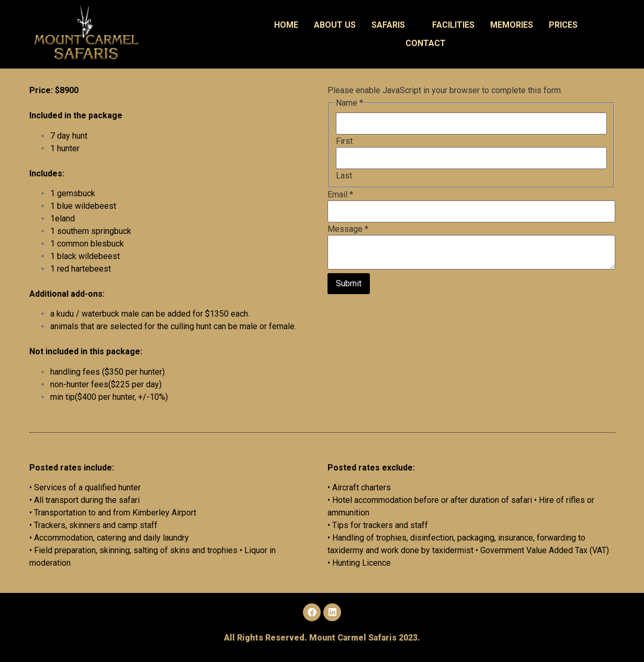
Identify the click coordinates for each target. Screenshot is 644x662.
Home (286, 25)
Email (340, 195)
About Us (335, 25)
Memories (512, 25)
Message (348, 229)
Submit (349, 283)
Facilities (453, 25)
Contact (426, 43)
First (344, 141)
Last (344, 176)
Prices (563, 25)
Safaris (394, 25)
